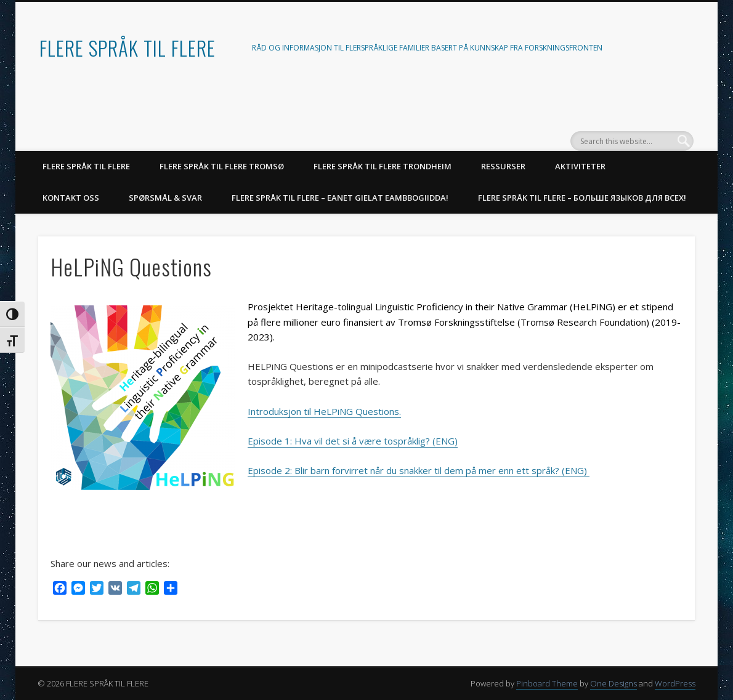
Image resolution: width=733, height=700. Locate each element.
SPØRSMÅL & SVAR (165, 198)
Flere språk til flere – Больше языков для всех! (582, 198)
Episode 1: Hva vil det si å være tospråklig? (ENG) (353, 441)
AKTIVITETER (580, 166)
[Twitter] (97, 589)
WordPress (675, 683)
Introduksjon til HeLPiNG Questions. (324, 411)
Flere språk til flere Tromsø (222, 166)
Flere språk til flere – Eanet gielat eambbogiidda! (340, 198)
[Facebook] (60, 589)
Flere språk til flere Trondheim (383, 166)
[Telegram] (134, 589)
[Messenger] (78, 589)
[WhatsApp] (152, 589)
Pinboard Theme (547, 683)
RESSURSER (503, 166)
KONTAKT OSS (71, 198)
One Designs (614, 683)
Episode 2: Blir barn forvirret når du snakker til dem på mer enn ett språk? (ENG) (419, 470)
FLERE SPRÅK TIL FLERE (128, 48)
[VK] (115, 589)
